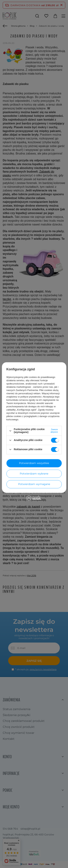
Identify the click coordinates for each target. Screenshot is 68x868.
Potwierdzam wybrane (34, 474)
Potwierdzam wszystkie (34, 463)
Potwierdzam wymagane (34, 484)
